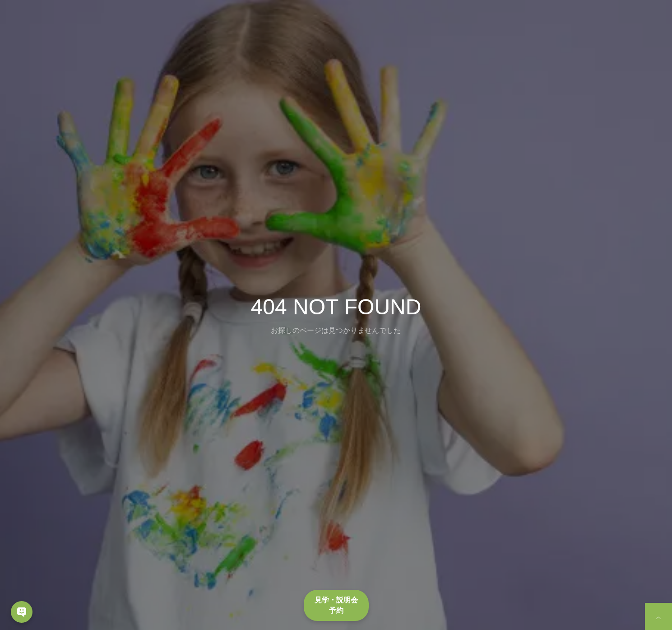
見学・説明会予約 (336, 605)
